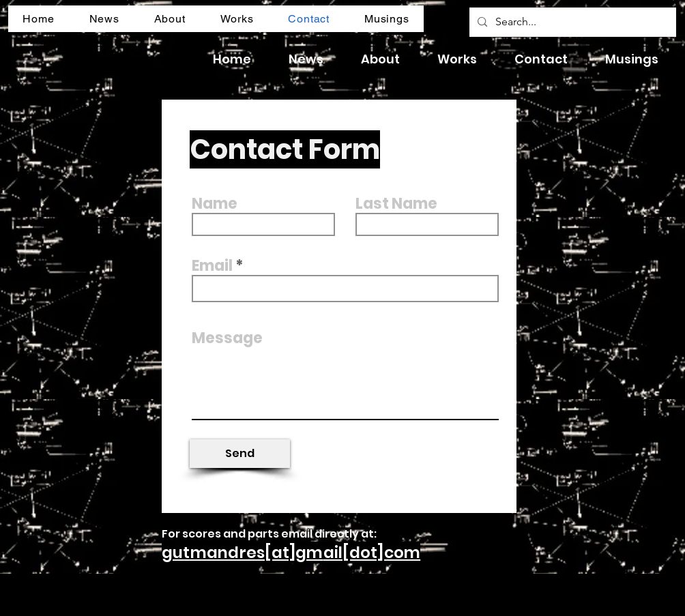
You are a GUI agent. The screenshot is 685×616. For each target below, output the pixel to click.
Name (215, 204)
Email (212, 266)
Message (227, 338)
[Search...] (571, 22)
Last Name (396, 204)
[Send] (240, 454)
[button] (104, 19)
